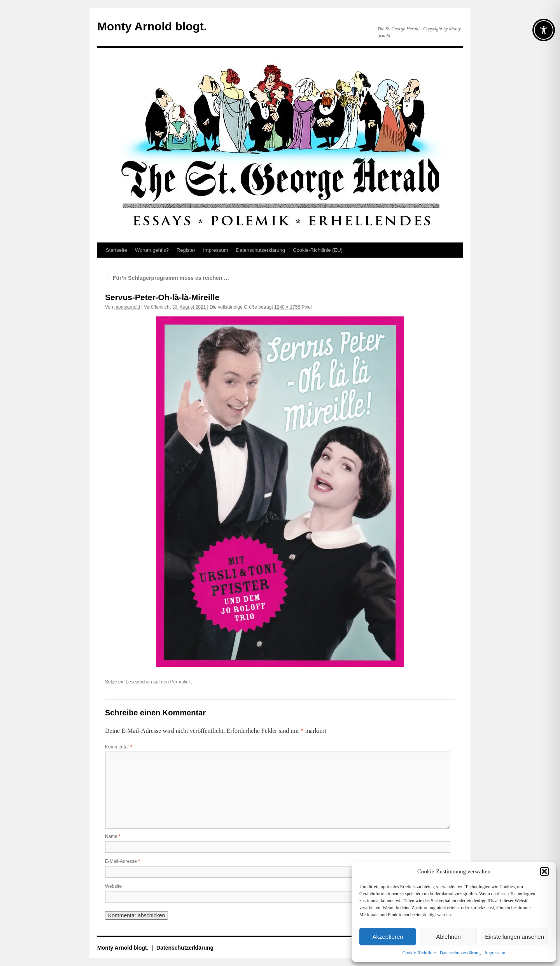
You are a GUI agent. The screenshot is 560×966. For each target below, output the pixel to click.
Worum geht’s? (152, 250)
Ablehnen (448, 937)
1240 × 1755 (287, 307)
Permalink (180, 682)
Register (186, 250)
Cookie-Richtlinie (419, 953)
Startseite (116, 250)
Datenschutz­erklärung (460, 953)
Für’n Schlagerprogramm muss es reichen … (167, 278)
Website (113, 886)
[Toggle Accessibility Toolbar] (544, 30)
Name (113, 836)
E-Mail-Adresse (122, 861)
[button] (544, 871)
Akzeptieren (388, 937)
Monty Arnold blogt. (152, 26)
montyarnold (127, 307)
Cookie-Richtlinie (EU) (318, 250)
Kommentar (119, 747)
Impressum (495, 953)
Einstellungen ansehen (514, 937)
